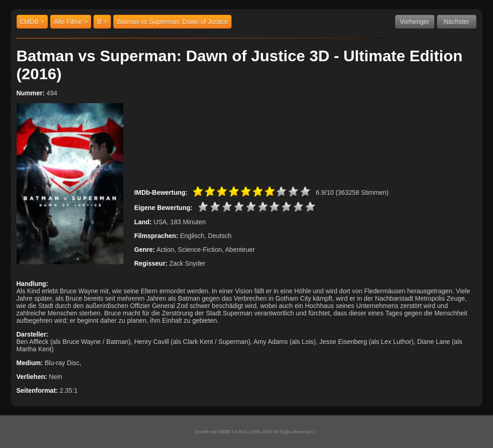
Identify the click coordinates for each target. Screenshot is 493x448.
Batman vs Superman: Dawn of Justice (172, 22)
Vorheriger (415, 22)
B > (102, 22)
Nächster (456, 22)
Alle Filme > (71, 22)
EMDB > (32, 22)
